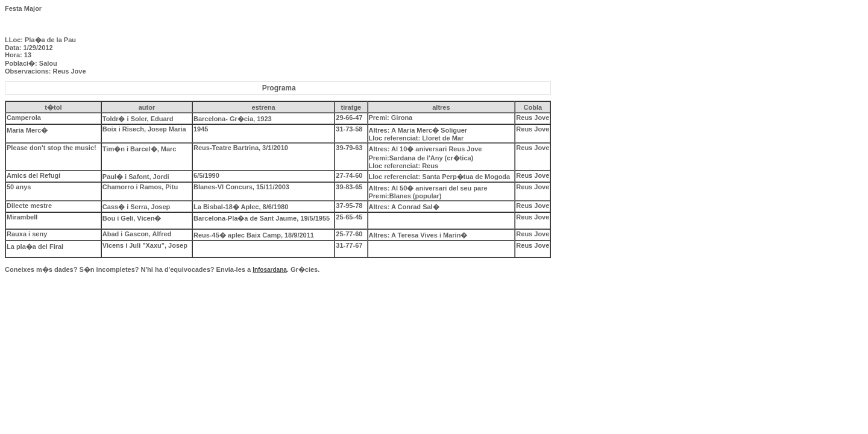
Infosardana (270, 270)
